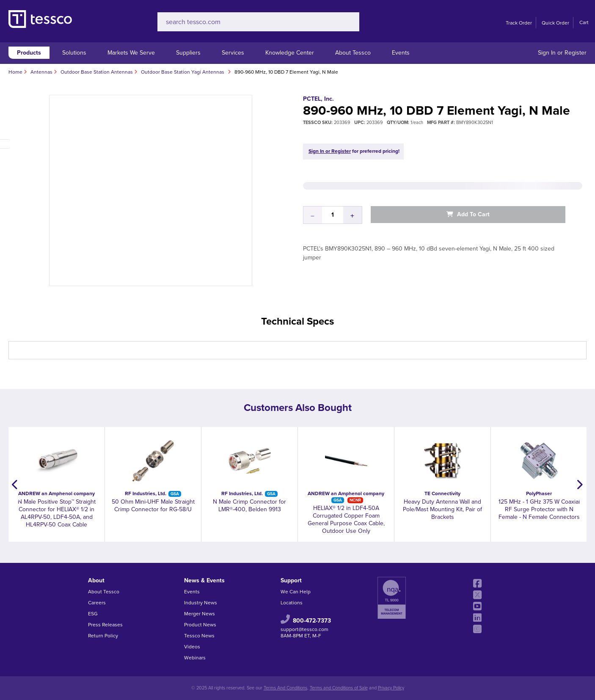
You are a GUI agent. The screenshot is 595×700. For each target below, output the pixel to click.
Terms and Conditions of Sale (339, 688)
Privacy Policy (391, 688)
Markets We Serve (131, 53)
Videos (192, 647)
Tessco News (199, 636)
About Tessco (353, 53)
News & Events (204, 580)
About (96, 580)
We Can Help (296, 592)
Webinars (195, 658)
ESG (93, 614)
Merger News (200, 614)
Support (291, 580)
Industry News (201, 603)
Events (401, 53)
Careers (97, 603)
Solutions (74, 53)
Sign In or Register (562, 53)
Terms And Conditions (285, 688)
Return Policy (103, 636)
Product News (200, 625)
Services (233, 53)
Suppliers (188, 53)
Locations (292, 603)
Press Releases (105, 625)
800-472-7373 (312, 620)
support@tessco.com (304, 629)
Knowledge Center (290, 53)
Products (29, 53)
